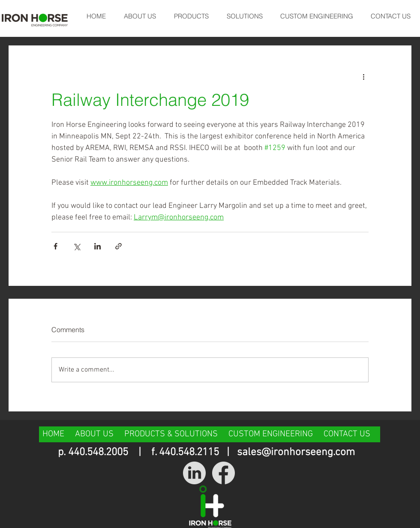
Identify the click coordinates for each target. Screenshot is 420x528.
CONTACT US (347, 434)
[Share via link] (118, 246)
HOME (54, 434)
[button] (191, 16)
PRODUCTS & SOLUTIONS (171, 434)
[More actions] (363, 76)
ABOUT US (94, 434)
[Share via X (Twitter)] (76, 246)
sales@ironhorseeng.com (296, 453)
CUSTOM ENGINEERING (271, 434)
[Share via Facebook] (55, 246)
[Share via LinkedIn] (97, 246)
